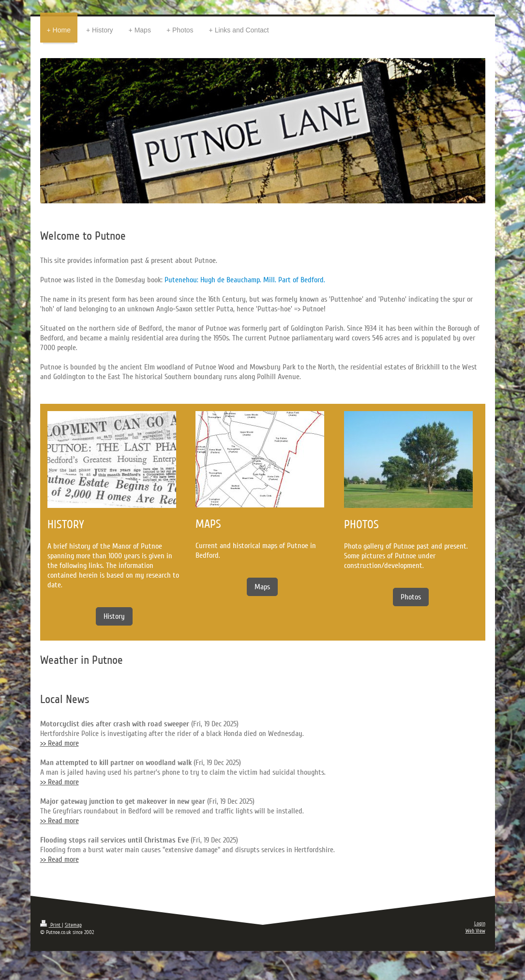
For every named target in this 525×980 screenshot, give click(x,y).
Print (51, 925)
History (114, 616)
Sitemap (73, 925)
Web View (475, 931)
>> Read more (60, 743)
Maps (262, 587)
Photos (411, 597)
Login (480, 924)
